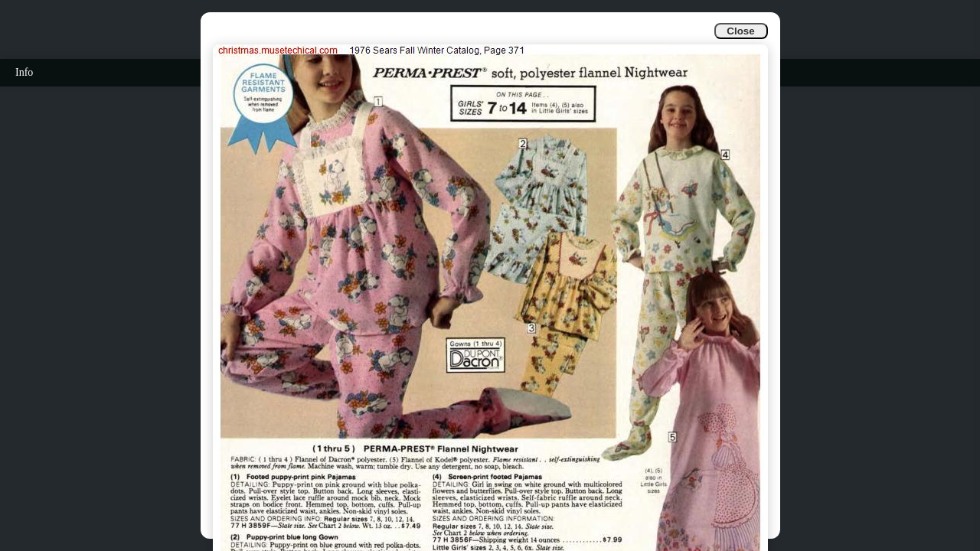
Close (740, 31)
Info (24, 72)
